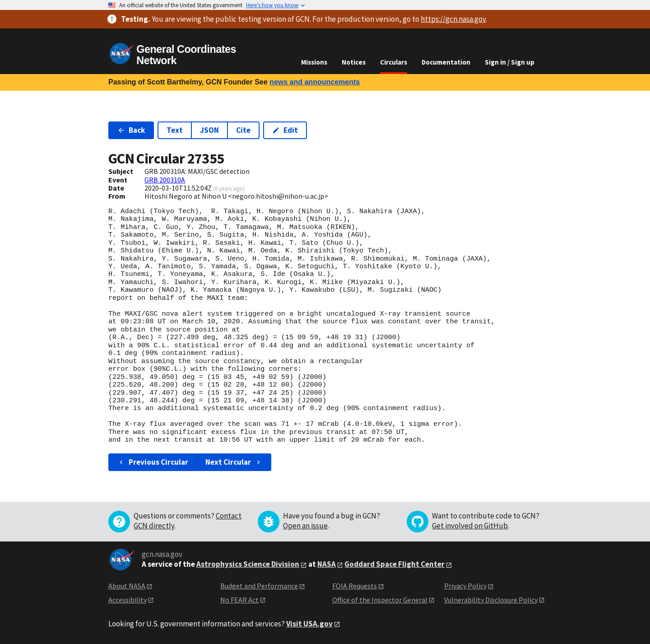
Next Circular (234, 462)
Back (131, 130)
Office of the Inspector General (380, 600)
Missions (314, 62)
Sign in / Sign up (510, 62)
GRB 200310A (165, 180)
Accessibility (128, 600)
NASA (327, 564)
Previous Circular (153, 462)
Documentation (446, 62)
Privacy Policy (465, 586)
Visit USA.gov (309, 624)
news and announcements (315, 82)
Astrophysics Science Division (248, 564)
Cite (243, 130)
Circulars (394, 62)
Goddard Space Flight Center (395, 564)
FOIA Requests (355, 586)
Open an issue (305, 526)
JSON (209, 130)
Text (175, 130)
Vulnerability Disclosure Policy (491, 600)
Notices (354, 62)
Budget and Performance (259, 586)
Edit (285, 130)
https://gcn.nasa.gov (453, 19)
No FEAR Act (239, 600)
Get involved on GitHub (470, 526)
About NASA (127, 586)
